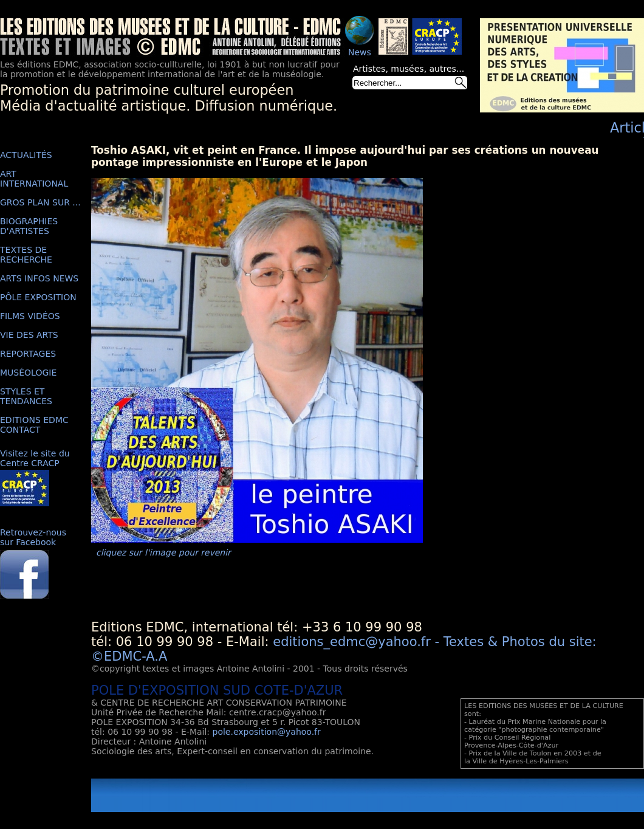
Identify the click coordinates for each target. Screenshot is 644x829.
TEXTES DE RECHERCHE (26, 255)
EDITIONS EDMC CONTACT (34, 425)
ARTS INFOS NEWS (39, 278)
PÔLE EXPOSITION (38, 297)
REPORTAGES (28, 354)
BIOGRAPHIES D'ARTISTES (29, 226)
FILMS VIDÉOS (30, 316)
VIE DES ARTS (29, 335)
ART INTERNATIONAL (34, 179)
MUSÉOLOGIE (28, 373)
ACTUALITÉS (26, 155)
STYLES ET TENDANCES (26, 396)
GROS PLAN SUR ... (40, 202)
